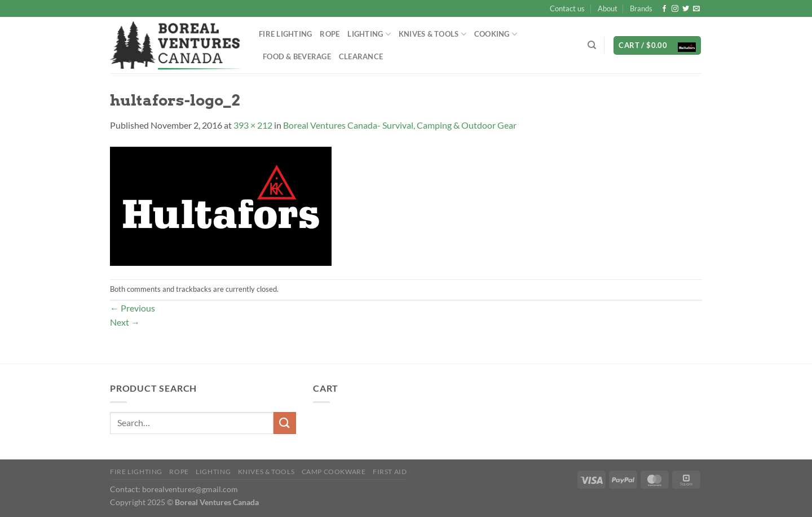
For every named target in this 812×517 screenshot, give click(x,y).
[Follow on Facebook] (664, 9)
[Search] (592, 45)
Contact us (567, 8)
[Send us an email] (696, 9)
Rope (330, 34)
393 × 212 (253, 125)
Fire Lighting (285, 34)
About (608, 8)
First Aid (390, 472)
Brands (641, 8)
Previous (133, 308)
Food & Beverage (297, 56)
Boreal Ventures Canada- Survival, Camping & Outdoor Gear (400, 125)
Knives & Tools (433, 34)
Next (125, 322)
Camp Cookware (334, 472)
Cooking (496, 34)
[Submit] (285, 423)
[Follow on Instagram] (675, 9)
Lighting (369, 34)
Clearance (361, 56)
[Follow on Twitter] (686, 9)
